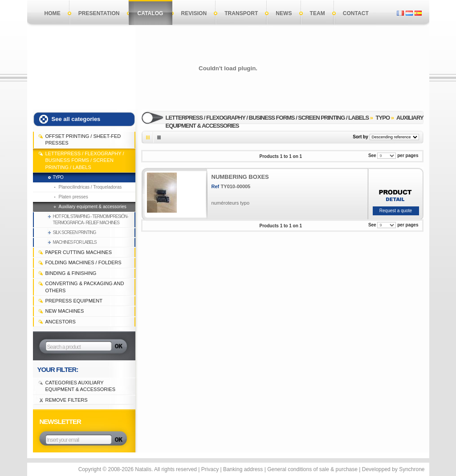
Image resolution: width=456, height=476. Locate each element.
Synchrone (412, 469)
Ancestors (61, 322)
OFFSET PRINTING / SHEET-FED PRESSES (83, 139)
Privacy (210, 469)
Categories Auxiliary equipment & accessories (81, 386)
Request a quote (396, 211)
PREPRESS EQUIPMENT (74, 301)
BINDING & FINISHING (71, 273)
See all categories (76, 119)
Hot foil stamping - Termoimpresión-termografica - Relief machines (91, 220)
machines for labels (75, 242)
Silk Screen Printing (75, 232)
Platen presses (73, 197)
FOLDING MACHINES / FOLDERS (83, 262)
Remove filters (67, 400)
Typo (58, 177)
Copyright (90, 469)
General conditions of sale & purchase (312, 469)
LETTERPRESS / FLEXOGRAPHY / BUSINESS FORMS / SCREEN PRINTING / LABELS (85, 160)
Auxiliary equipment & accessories (93, 207)
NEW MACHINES (65, 311)
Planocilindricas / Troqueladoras (90, 187)
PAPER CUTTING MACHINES (79, 252)
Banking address (243, 469)
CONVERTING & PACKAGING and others (85, 287)
